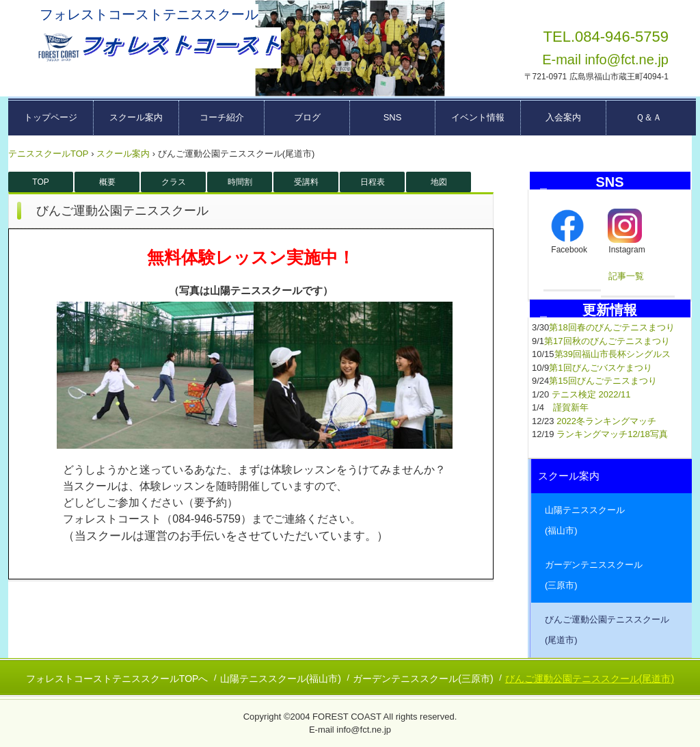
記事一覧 (626, 276)
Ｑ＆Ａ (649, 117)
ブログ (307, 117)
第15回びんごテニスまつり (603, 381)
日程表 (373, 182)
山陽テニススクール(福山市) (281, 679)
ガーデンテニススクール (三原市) (611, 575)
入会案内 (563, 117)
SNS (393, 117)
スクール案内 (136, 117)
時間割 (240, 182)
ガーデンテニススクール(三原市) (423, 679)
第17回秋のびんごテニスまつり (607, 341)
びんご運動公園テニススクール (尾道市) (611, 630)
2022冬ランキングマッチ (606, 421)
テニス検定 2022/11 (591, 394)
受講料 (306, 182)
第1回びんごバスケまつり (600, 368)
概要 (107, 182)
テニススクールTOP (49, 154)
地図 (439, 182)
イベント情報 (478, 117)
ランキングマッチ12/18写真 (612, 434)
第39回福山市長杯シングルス (612, 354)
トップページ (51, 117)
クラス (174, 182)
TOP (40, 182)
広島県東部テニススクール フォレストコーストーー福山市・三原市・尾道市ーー (158, 48)
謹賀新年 (571, 407)
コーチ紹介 (222, 117)
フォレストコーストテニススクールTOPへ (117, 679)
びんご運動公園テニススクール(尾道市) (590, 679)
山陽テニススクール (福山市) (611, 520)
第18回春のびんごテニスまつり (611, 327)
